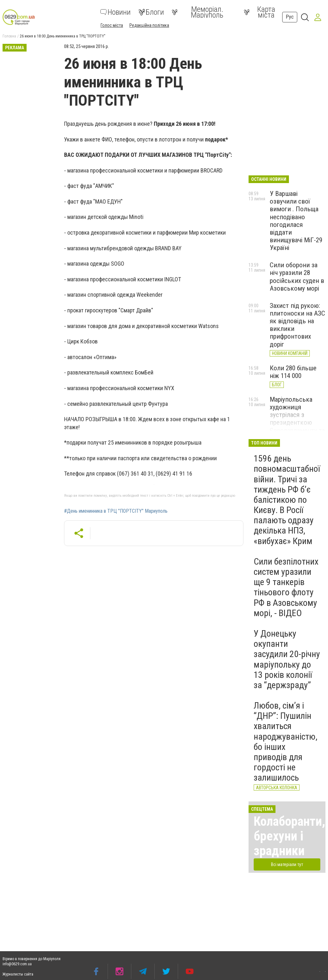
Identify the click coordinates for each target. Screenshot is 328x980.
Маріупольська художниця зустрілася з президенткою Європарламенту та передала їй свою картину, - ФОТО (297, 423)
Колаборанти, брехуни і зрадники (289, 836)
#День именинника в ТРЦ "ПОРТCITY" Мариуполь (116, 511)
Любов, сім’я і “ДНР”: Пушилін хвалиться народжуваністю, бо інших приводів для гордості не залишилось (286, 742)
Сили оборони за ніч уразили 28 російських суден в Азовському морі (297, 277)
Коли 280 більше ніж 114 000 (293, 372)
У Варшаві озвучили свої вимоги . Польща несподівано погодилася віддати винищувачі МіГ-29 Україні (296, 221)
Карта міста (259, 12)
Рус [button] (290, 17)
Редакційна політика (149, 25)
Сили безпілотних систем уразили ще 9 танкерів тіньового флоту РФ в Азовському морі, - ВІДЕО (286, 587)
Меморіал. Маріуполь (197, 12)
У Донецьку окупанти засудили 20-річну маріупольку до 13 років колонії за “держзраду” (287, 659)
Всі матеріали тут (287, 864)
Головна (9, 36)
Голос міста (112, 25)
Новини (115, 12)
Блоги (151, 12)
